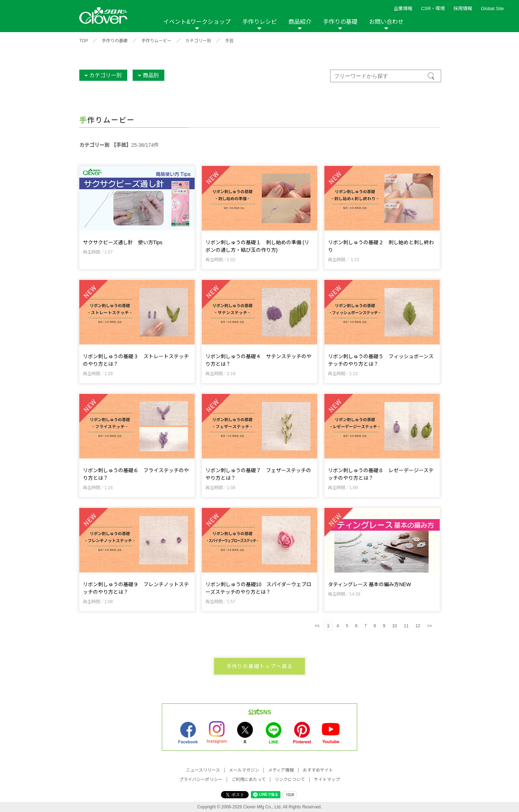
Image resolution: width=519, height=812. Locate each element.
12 (418, 626)
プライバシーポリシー (201, 780)
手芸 (229, 41)
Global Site (492, 8)
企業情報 (403, 8)
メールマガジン (244, 770)
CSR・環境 (433, 8)
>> (430, 626)
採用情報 (463, 8)
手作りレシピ (259, 22)
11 (406, 626)
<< (317, 626)
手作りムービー (156, 41)
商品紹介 (300, 22)
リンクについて (290, 780)
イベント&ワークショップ (197, 22)
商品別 (151, 75)
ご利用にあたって (249, 780)
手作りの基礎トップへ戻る (260, 666)
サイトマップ (327, 780)
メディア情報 (281, 770)
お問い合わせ (386, 22)
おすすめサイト (318, 770)
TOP (84, 41)
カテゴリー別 (198, 41)
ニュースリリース (203, 770)
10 (394, 626)
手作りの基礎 (340, 22)
